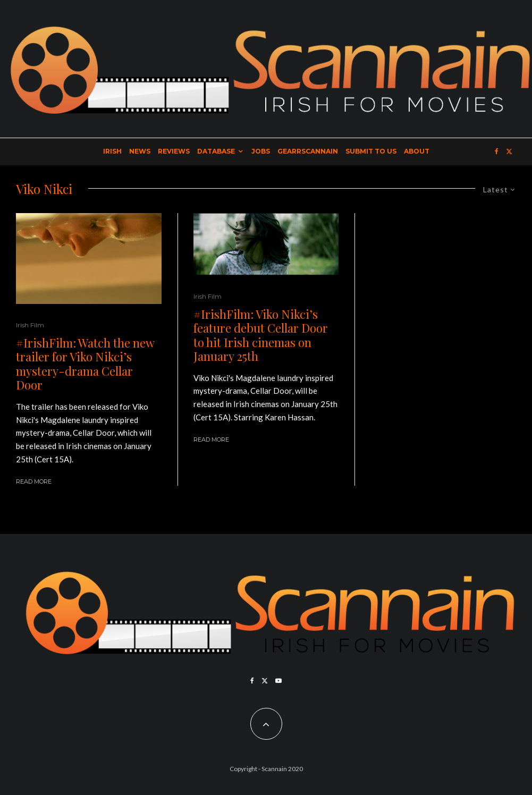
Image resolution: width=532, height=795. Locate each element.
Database (216, 151)
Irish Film (30, 325)
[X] (509, 151)
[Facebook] (497, 151)
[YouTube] (278, 681)
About (417, 151)
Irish (112, 151)
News (140, 151)
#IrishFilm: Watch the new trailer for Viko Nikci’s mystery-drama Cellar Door (85, 364)
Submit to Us (371, 151)
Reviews (174, 151)
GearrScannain (308, 151)
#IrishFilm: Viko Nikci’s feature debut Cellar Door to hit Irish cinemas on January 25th (261, 335)
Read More (34, 481)
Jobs (261, 151)
